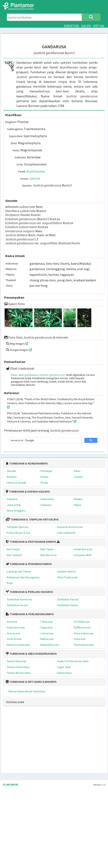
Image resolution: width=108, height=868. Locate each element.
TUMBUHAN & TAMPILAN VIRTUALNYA (32, 519)
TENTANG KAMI (15, 702)
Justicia (35, 178)
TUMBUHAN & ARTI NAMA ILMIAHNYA (31, 682)
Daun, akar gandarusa (38, 375)
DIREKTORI (72, 26)
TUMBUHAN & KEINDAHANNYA (27, 463)
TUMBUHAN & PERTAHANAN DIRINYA (31, 542)
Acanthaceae (36, 171)
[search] (45, 440)
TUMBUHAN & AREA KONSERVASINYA (31, 654)
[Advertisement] (39, 741)
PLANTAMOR (10, 785)
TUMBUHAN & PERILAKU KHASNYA (29, 592)
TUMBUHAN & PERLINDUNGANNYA (30, 614)
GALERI (86, 26)
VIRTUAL (99, 26)
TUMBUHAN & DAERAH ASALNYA (28, 492)
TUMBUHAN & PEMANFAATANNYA (29, 564)
